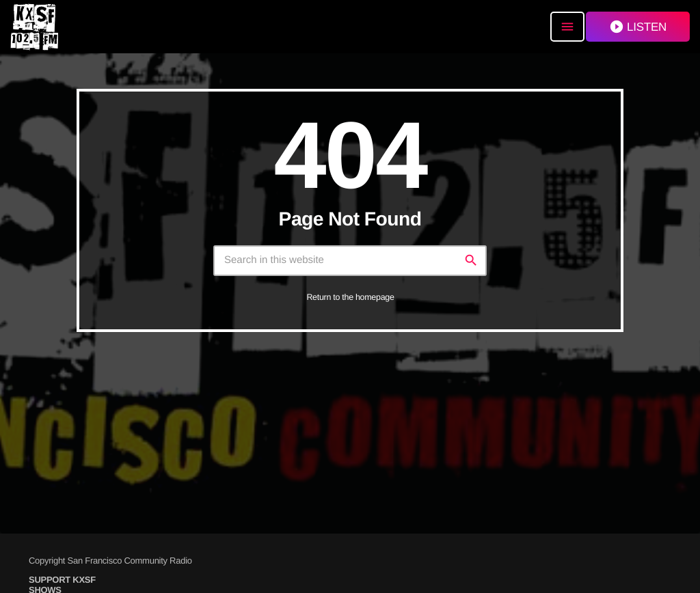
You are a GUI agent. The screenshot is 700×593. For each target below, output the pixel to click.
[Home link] (34, 27)
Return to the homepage (350, 297)
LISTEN (638, 27)
